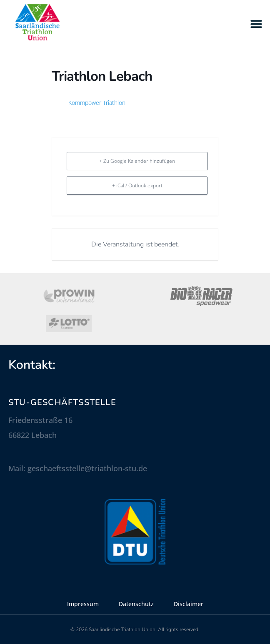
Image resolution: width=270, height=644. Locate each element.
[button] (256, 24)
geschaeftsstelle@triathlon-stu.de (87, 468)
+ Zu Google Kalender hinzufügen (137, 161)
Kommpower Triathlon (97, 103)
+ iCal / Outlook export (137, 185)
